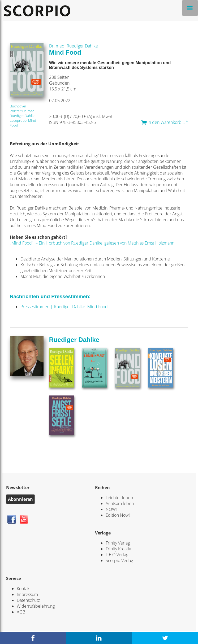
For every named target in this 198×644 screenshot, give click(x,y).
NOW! (111, 509)
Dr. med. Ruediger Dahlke (74, 46)
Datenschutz (28, 600)
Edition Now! (118, 515)
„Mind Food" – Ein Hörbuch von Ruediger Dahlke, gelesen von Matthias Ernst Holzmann (92, 243)
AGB (21, 612)
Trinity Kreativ (118, 549)
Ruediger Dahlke (74, 340)
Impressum (27, 594)
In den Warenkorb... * (165, 122)
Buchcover (18, 106)
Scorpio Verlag (119, 560)
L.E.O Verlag (117, 555)
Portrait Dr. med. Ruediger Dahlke (23, 113)
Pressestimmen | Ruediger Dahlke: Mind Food (64, 307)
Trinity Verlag (118, 543)
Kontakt (24, 589)
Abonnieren (20, 499)
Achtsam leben (120, 503)
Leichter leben (119, 498)
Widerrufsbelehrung (36, 606)
